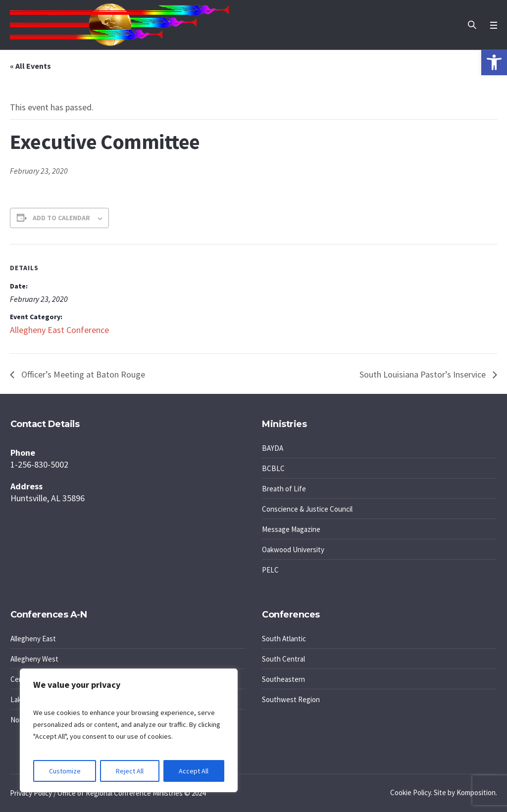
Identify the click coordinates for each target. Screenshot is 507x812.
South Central (283, 659)
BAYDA (273, 448)
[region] (129, 730)
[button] (494, 62)
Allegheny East (33, 639)
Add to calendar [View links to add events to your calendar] (61, 218)
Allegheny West (34, 659)
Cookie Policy (410, 792)
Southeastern (283, 679)
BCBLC (273, 468)
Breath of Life (284, 489)
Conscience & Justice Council (307, 509)
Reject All (130, 771)
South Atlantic (284, 639)
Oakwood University (293, 549)
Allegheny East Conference (59, 330)
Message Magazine (291, 529)
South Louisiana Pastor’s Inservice (424, 374)
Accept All (194, 771)
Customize (65, 771)
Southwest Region (291, 699)
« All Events (30, 66)
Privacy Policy (31, 793)
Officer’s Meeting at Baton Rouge (82, 374)
